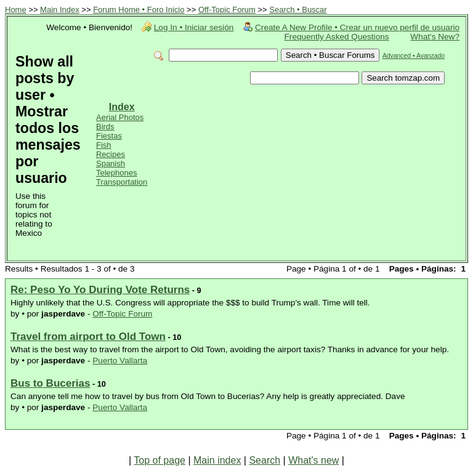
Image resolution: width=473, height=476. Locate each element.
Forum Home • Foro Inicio (139, 10)
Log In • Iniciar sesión (194, 27)
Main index (217, 460)
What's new (313, 460)
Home (16, 10)
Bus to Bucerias (50, 383)
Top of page (160, 460)
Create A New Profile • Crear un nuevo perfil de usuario (357, 27)
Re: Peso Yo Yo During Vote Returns (100, 290)
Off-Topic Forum (227, 10)
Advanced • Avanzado (414, 56)
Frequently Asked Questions (337, 37)
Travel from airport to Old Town (88, 337)
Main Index (60, 10)
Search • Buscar (298, 10)
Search (265, 460)
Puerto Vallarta (120, 361)
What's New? (435, 37)
